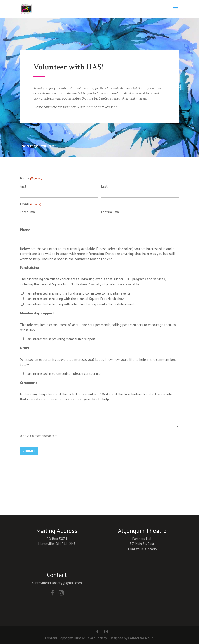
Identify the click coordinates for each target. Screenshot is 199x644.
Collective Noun (141, 638)
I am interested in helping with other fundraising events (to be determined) (80, 304)
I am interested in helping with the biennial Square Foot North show (75, 299)
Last (104, 186)
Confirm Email (111, 212)
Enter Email (28, 212)
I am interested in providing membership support (60, 339)
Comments (29, 383)
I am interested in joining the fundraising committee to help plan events (78, 293)
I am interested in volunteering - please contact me (63, 374)
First (23, 186)
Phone (25, 230)
